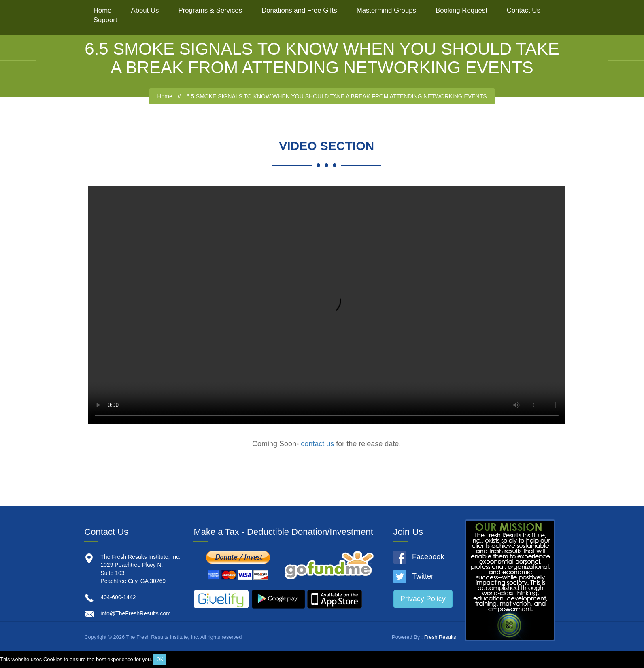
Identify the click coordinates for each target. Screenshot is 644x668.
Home (103, 10)
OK (160, 660)
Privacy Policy (423, 599)
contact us (317, 444)
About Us (145, 10)
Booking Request (461, 10)
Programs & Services (210, 10)
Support (105, 20)
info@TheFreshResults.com (136, 613)
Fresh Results (440, 637)
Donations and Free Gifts (299, 10)
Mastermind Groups (386, 10)
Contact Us (524, 10)
